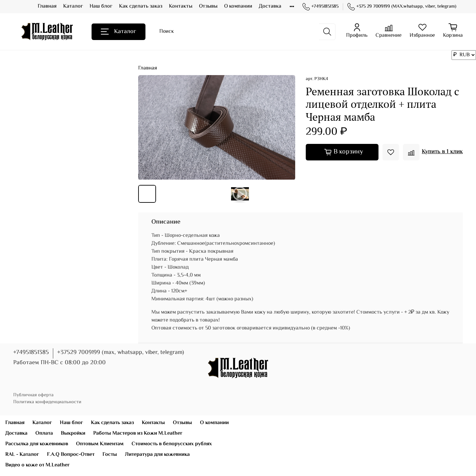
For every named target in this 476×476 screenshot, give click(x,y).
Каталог (73, 6)
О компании (238, 6)
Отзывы (208, 6)
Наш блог (101, 6)
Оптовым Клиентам (100, 444)
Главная (47, 6)
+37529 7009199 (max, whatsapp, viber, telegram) (121, 353)
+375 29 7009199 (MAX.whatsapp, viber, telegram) (402, 7)
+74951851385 (320, 7)
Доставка (270, 6)
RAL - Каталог (22, 455)
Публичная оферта (33, 395)
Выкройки (73, 433)
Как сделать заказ (141, 6)
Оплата (44, 433)
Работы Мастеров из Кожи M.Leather (138, 433)
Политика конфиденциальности (47, 402)
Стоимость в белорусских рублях (172, 444)
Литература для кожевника (157, 455)
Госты (110, 455)
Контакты (181, 6)
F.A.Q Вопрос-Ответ (71, 455)
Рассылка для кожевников (37, 444)
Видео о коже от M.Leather (38, 465)
